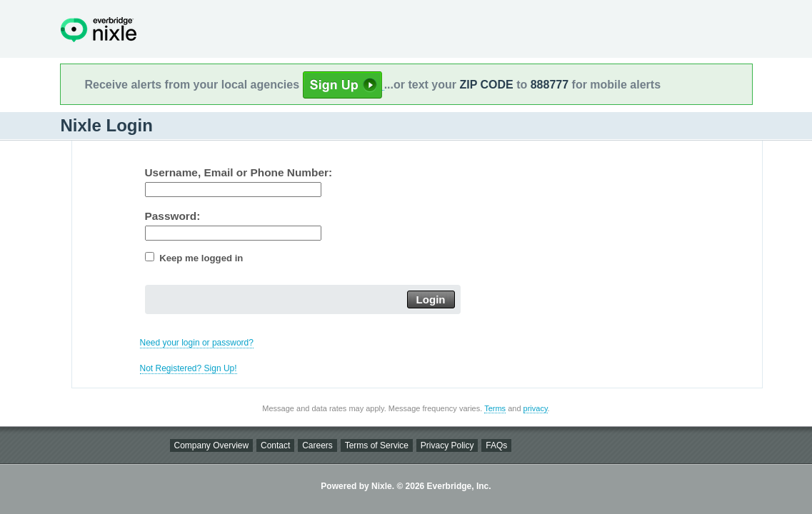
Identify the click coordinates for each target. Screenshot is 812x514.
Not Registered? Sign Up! (189, 368)
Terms (495, 408)
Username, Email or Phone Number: (239, 172)
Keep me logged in (201, 258)
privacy (536, 408)
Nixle (99, 30)
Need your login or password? (197, 343)
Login (431, 299)
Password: (173, 216)
